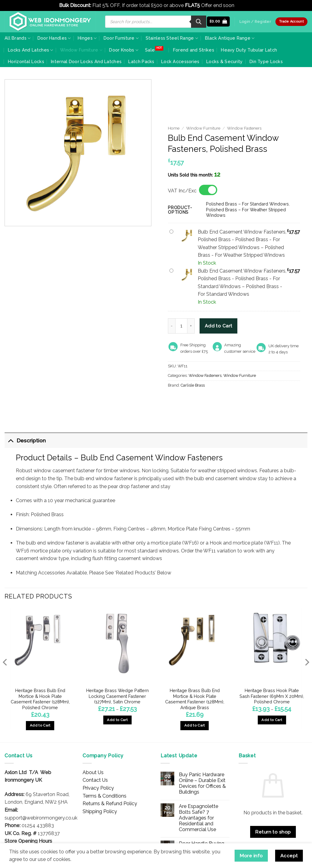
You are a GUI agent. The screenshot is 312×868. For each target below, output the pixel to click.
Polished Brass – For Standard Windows (247, 204)
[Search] (199, 22)
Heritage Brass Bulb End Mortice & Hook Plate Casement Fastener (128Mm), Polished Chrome (40, 699)
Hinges (87, 38)
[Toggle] (11, 440)
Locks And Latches (30, 50)
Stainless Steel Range (172, 38)
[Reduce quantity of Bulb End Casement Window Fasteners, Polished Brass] (172, 326)
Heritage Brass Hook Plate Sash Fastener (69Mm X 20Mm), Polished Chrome (272, 696)
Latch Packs (141, 61)
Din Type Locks (266, 61)
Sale (150, 50)
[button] (218, 21)
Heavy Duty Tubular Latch (249, 50)
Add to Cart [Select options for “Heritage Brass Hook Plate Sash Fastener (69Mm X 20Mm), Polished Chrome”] (272, 720)
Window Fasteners (244, 128)
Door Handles (54, 38)
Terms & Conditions (105, 796)
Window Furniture (81, 50)
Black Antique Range (230, 38)
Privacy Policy (98, 788)
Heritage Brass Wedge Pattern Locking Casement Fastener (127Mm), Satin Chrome (117, 696)
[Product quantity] (181, 326)
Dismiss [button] (244, 5)
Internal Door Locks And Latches (86, 61)
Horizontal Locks (26, 61)
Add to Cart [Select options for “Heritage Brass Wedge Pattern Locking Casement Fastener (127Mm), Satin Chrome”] (117, 720)
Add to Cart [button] (40, 725)
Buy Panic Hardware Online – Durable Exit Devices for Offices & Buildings (202, 783)
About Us (93, 772)
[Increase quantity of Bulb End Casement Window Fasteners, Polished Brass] (191, 326)
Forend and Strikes (194, 50)
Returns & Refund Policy (110, 804)
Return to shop (273, 832)
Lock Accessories (180, 61)
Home (174, 128)
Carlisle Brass (193, 385)
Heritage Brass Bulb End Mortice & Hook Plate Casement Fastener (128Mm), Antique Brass (195, 699)
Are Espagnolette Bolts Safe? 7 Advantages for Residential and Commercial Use (199, 818)
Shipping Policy (100, 811)
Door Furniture (121, 38)
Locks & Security (225, 61)
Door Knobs (124, 50)
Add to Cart (219, 326)
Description (25, 440)
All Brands (18, 38)
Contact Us (95, 780)
